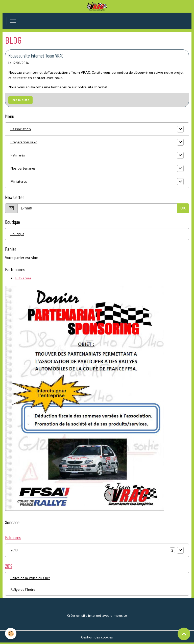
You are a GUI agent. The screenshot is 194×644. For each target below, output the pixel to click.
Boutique (17, 234)
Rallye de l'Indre (23, 589)
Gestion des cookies (97, 637)
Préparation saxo (24, 142)
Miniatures (19, 181)
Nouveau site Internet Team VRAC (36, 56)
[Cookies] (11, 634)
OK (183, 208)
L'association (21, 129)
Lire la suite (20, 100)
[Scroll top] (184, 634)
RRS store (23, 278)
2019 (14, 550)
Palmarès (18, 155)
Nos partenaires (23, 168)
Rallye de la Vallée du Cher (30, 578)
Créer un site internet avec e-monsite (97, 615)
